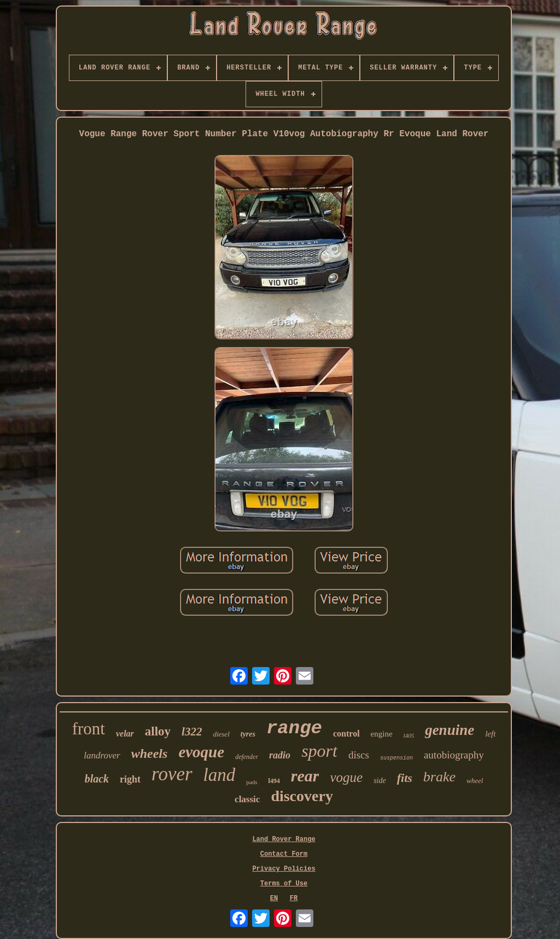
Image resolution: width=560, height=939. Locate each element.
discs (359, 755)
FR (294, 899)
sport (319, 751)
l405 (409, 735)
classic (247, 799)
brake (439, 777)
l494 (274, 781)
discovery (302, 796)
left (490, 734)
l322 (192, 732)
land (220, 775)
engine (382, 734)
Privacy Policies (284, 869)
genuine (450, 730)
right (130, 779)
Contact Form (284, 854)
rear (305, 776)
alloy (158, 731)
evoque (201, 752)
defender (247, 757)
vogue (346, 777)
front (89, 729)
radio (280, 755)
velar (125, 734)
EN (274, 899)
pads (252, 782)
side (380, 781)
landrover (102, 755)
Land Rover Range (284, 839)
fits (405, 778)
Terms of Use (284, 884)
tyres (248, 734)
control (346, 734)
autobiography (454, 755)
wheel (475, 781)
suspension (396, 758)
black (97, 779)
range (294, 728)
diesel (221, 734)
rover (172, 774)
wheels (150, 753)
